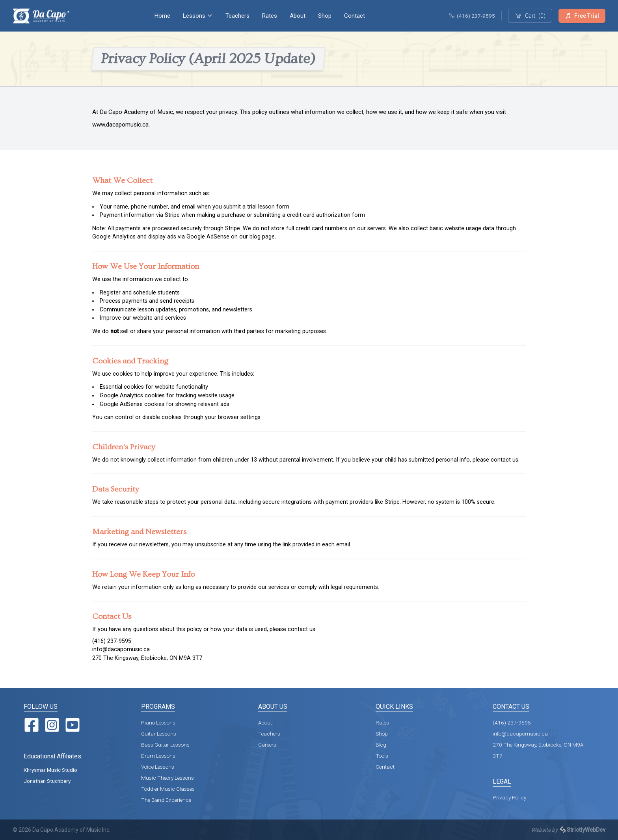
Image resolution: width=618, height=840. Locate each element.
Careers (267, 745)
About (298, 16)
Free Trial (582, 16)
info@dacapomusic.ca (121, 649)
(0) (530, 16)
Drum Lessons (158, 756)
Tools (382, 756)
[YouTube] (73, 725)
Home (162, 16)
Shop (325, 16)
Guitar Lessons (159, 734)
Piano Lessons (158, 723)
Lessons (198, 16)
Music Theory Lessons (168, 778)
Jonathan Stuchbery (47, 781)
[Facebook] (32, 725)
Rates (270, 16)
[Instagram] (52, 725)
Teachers (237, 16)
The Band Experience (166, 800)
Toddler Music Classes (168, 789)
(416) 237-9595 (472, 16)
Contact (355, 16)
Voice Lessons (158, 767)
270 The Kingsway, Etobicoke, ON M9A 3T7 (147, 658)
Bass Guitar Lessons (165, 745)
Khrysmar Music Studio (50, 770)
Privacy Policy (509, 797)
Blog (381, 745)
